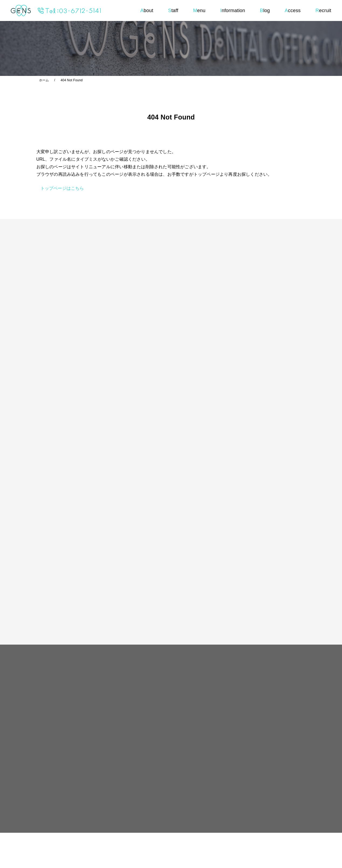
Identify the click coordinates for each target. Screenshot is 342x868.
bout (147, 10)
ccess (293, 10)
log (265, 10)
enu (199, 10)
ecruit (323, 10)
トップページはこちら (62, 188)
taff (173, 10)
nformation (233, 10)
